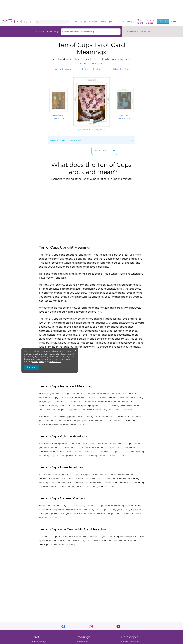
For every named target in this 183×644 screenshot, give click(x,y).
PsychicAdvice (150, 21)
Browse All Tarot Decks (139, 32)
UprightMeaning (62, 69)
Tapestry (80, 130)
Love (118, 21)
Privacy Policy (39, 362)
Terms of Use (55, 362)
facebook (63, 626)
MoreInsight (139, 21)
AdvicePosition (121, 69)
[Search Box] (52, 22)
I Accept (32, 367)
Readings (93, 21)
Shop (83, 21)
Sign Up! (163, 21)
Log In (176, 21)
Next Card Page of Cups (124, 115)
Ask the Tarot (83, 642)
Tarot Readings (39, 642)
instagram (91, 626)
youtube (118, 626)
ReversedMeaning (91, 69)
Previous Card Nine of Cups (59, 115)
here (56, 359)
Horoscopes (107, 21)
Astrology (128, 21)
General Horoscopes (131, 642)
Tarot (75, 21)
